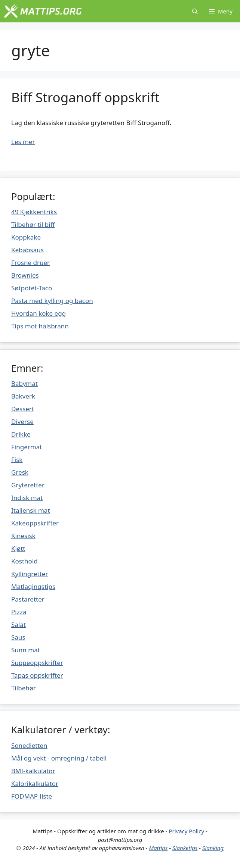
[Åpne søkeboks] (195, 11)
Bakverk (23, 396)
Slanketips (185, 848)
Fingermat (27, 447)
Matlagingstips (33, 586)
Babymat (24, 383)
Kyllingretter (30, 574)
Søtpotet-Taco (32, 288)
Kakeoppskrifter (35, 523)
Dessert (23, 409)
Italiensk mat (31, 510)
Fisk (17, 460)
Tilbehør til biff (33, 224)
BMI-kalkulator (33, 771)
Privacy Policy (186, 831)
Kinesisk (23, 536)
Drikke (21, 434)
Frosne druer (30, 263)
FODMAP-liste (32, 796)
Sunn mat (26, 650)
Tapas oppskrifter (37, 675)
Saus (18, 637)
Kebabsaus (27, 250)
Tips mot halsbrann (40, 326)
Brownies (25, 275)
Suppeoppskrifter (37, 663)
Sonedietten (29, 745)
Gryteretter (28, 485)
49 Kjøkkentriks (34, 212)
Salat (19, 625)
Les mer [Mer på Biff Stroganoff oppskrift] (23, 142)
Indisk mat (27, 498)
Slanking (213, 848)
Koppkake (26, 237)
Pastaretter (28, 599)
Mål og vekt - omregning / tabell (59, 758)
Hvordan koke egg (39, 313)
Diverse (22, 421)
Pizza (19, 612)
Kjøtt (18, 548)
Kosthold (24, 561)
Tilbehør (24, 688)
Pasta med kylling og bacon (52, 301)
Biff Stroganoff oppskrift (85, 97)
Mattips (158, 848)
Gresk (20, 472)
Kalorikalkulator (35, 783)
